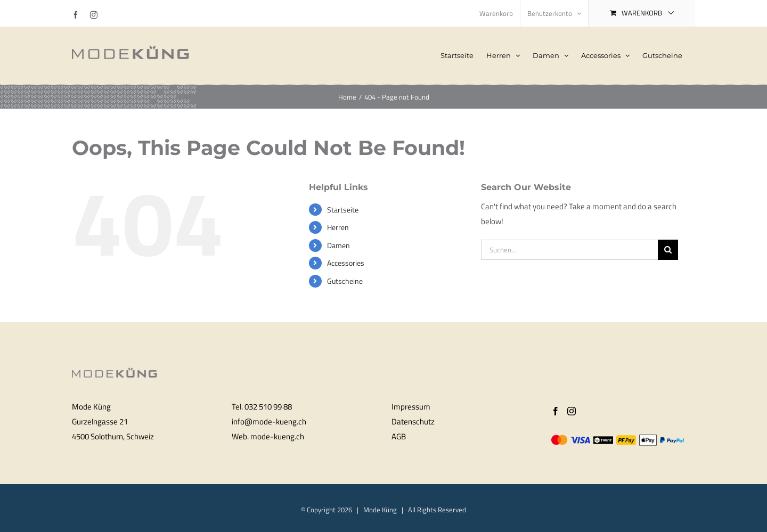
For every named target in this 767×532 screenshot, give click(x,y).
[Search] (668, 250)
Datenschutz (413, 421)
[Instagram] (572, 411)
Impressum (411, 407)
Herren (338, 227)
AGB (399, 436)
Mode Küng (380, 510)
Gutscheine (345, 281)
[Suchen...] (569, 250)
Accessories (346, 263)
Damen (338, 245)
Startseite (343, 210)
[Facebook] (556, 411)
